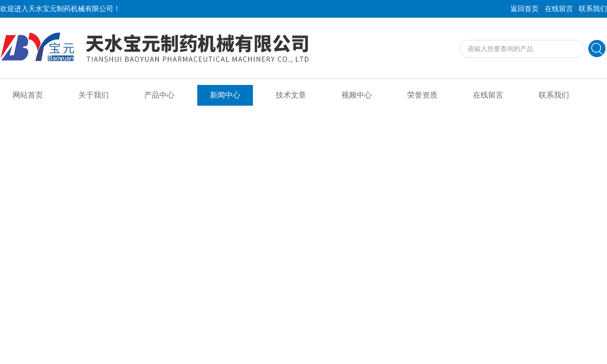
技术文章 (291, 95)
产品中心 (159, 95)
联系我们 (593, 9)
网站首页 (28, 95)
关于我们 (94, 95)
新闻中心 (225, 95)
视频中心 (357, 95)
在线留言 (559, 9)
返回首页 (525, 9)
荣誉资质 (422, 95)
